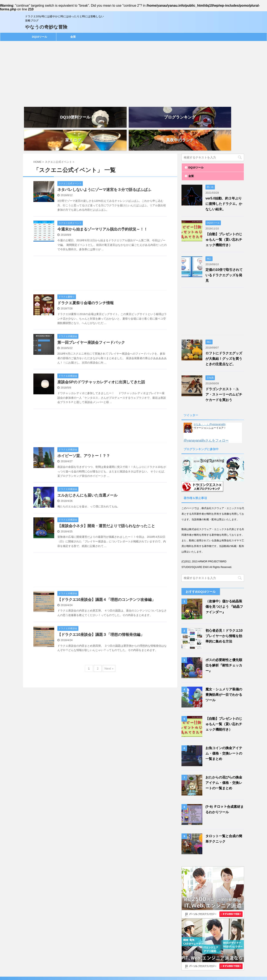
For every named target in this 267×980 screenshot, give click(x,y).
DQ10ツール (40, 37)
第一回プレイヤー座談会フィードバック (91, 320)
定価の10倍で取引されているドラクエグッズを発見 (224, 252)
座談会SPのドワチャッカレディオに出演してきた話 (101, 359)
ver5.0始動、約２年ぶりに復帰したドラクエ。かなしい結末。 (224, 181)
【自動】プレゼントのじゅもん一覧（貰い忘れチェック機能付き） (224, 217)
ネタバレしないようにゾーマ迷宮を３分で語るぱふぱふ (104, 167)
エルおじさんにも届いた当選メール (87, 472)
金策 (73, 37)
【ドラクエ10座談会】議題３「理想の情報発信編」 (101, 612)
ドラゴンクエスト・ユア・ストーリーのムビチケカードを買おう (224, 372)
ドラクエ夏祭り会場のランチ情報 (86, 280)
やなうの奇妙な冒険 (46, 27)
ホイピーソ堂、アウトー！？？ (84, 433)
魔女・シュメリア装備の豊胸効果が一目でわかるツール (224, 672)
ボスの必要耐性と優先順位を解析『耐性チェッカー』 (224, 642)
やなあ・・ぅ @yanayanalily (210, 401)
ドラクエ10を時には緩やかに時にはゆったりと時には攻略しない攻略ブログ (133, 969)
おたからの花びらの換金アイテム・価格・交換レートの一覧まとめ (224, 760)
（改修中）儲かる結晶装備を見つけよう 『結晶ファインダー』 (224, 584)
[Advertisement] (133, 72)
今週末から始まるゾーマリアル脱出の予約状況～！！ (102, 206)
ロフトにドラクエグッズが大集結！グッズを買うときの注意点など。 (224, 336)
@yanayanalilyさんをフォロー (206, 418)
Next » (109, 646)
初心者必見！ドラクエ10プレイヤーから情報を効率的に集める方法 (224, 613)
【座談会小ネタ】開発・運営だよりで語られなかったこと (106, 503)
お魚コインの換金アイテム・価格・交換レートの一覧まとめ (224, 730)
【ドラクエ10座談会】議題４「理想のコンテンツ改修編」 (106, 577)
